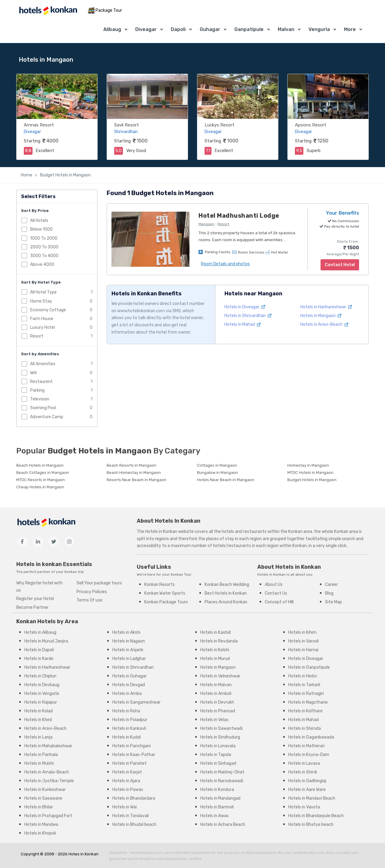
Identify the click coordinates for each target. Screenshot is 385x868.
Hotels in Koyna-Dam (309, 755)
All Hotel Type (43, 292)
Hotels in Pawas (128, 790)
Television (40, 399)
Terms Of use (89, 600)
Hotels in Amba (127, 694)
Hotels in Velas (214, 720)
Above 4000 (42, 264)
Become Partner (32, 607)
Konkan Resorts (160, 585)
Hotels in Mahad (243, 324)
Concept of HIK (279, 602)
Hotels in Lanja (38, 737)
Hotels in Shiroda (305, 728)
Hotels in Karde (39, 659)
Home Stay (41, 301)
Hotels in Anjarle (128, 650)
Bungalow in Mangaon (218, 473)
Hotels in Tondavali (131, 816)
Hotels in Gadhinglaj (307, 781)
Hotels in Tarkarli (304, 685)
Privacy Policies (92, 592)
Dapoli (178, 29)
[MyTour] (48, 11)
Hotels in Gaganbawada (311, 737)
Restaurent (41, 382)
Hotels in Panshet (130, 763)
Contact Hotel (340, 265)
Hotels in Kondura (217, 790)
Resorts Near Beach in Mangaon (136, 480)
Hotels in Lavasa (304, 763)
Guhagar (210, 29)
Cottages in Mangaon (217, 465)
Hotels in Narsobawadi (222, 781)
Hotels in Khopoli (40, 833)
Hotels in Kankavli (129, 728)
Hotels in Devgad (129, 685)
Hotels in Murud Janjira (46, 641)
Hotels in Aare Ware (307, 790)
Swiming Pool (43, 408)
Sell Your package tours (99, 583)
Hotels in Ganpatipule (309, 667)
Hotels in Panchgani (131, 746)
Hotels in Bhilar (39, 807)
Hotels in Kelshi (215, 650)
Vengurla (319, 29)
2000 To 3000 (44, 247)
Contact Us (276, 593)
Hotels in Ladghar (129, 659)
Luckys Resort (219, 125)
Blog (329, 593)
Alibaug (112, 29)
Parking (37, 390)
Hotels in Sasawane (43, 798)
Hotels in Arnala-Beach (47, 772)
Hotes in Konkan (83, 854)
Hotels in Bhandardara (134, 798)
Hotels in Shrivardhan (248, 316)
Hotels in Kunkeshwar (45, 790)
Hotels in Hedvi (303, 676)
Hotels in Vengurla (42, 694)
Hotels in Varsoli (304, 641)
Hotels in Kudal (127, 737)
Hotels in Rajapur (41, 702)
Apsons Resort (311, 125)
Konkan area (300, 532)
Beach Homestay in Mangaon (134, 473)
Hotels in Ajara (126, 781)
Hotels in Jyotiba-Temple (49, 781)
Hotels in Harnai (303, 650)
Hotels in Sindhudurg (220, 737)
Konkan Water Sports (165, 593)
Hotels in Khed (38, 720)
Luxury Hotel (42, 327)
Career (332, 585)
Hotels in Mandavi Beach (312, 798)
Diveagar (146, 29)
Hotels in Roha (126, 711)
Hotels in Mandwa (41, 824)
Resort (37, 336)
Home (27, 175)
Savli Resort (127, 125)
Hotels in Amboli (216, 694)
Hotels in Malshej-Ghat (222, 772)
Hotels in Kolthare (305, 711)
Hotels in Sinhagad (218, 763)
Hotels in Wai (125, 807)
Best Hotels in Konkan (226, 593)
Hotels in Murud (215, 659)
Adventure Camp (47, 417)
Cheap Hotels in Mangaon (40, 487)
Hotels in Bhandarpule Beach (316, 816)
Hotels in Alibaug (40, 632)
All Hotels (39, 221)
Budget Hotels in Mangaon (65, 175)
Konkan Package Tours (166, 602)
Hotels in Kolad (39, 711)
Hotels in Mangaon (321, 316)
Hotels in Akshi (126, 632)
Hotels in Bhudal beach (134, 824)
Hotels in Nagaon (129, 641)
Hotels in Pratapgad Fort (48, 816)
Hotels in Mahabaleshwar (48, 746)
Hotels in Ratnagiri (306, 694)
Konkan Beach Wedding (227, 585)
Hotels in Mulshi (39, 763)
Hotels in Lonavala (218, 746)
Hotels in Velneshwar (220, 676)
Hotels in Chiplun (40, 676)
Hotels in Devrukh (217, 702)
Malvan (286, 29)
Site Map (333, 602)
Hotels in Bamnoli (217, 807)
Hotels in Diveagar (245, 307)
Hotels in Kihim (302, 632)
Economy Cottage (48, 310)
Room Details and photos (225, 264)
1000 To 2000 (44, 238)
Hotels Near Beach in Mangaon (226, 480)
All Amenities (43, 364)
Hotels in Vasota (304, 807)
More (350, 29)
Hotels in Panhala (41, 755)
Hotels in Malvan (216, 685)
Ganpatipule (249, 29)
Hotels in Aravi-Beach (324, 324)
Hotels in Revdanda (219, 641)
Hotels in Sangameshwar (136, 702)
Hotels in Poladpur (130, 720)
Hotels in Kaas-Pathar (134, 755)
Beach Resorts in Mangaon (131, 465)
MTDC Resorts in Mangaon (41, 480)
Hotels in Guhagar (130, 676)
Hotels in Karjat (127, 772)
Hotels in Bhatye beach (311, 824)
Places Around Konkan (226, 602)
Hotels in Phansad (218, 711)
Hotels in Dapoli (39, 650)
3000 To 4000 (44, 256)
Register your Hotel (35, 599)
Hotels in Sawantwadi (221, 728)
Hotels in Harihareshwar (326, 307)
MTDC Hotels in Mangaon (310, 473)
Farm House (42, 319)
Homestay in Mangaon (308, 465)
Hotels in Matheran (307, 746)
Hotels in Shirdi (303, 772)
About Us (274, 585)
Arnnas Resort (39, 125)
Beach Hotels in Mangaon (40, 465)
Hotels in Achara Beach (223, 824)
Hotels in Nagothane (308, 702)
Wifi (33, 373)
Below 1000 (41, 229)
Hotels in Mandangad (220, 798)
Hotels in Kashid (216, 632)
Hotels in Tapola (216, 755)
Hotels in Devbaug (42, 685)
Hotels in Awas (214, 816)
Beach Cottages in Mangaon (43, 473)
